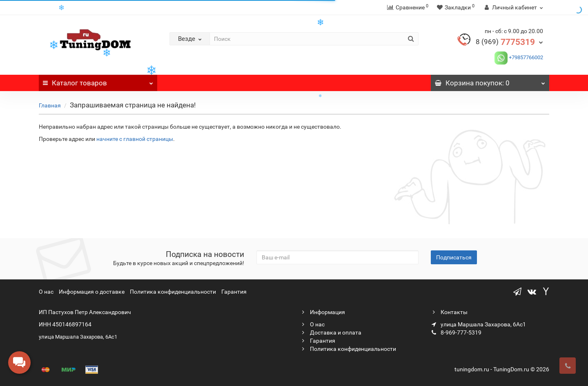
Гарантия (234, 292)
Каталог (98, 81)
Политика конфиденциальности (173, 292)
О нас (46, 292)
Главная (50, 105)
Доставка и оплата (331, 332)
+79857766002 (525, 57)
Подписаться (454, 257)
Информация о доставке (92, 292)
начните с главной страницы (135, 139)
